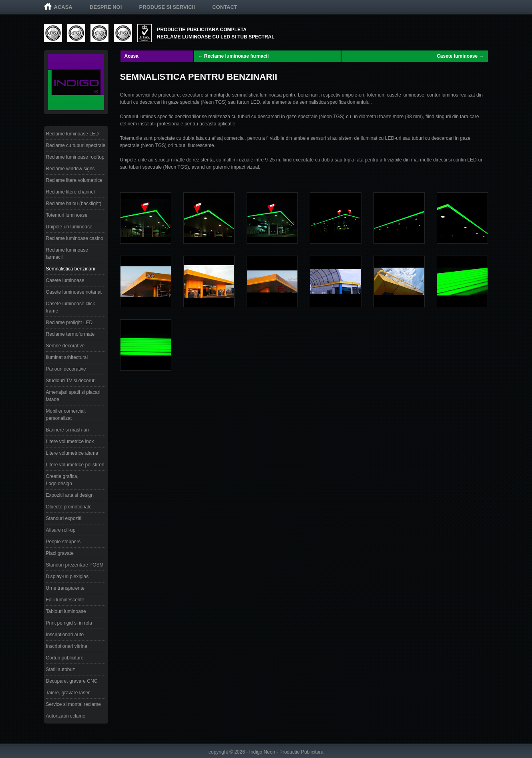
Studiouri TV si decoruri (71, 381)
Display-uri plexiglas (67, 577)
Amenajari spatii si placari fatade (73, 396)
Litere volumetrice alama (72, 453)
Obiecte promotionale (69, 507)
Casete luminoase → (460, 56)
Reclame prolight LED (69, 323)
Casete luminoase (65, 280)
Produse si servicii (167, 7)
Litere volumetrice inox (70, 441)
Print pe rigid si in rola (69, 623)
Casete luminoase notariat (74, 292)
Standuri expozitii (64, 518)
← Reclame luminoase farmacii (234, 56)
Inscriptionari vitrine (67, 646)
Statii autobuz (61, 669)
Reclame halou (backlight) (74, 204)
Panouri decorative (66, 369)
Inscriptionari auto (65, 635)
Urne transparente (65, 588)
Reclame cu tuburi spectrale (76, 145)
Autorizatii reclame (66, 716)
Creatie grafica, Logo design (62, 480)
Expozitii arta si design (70, 495)
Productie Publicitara (301, 752)
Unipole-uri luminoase (69, 227)
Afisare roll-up (61, 530)
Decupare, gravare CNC (72, 681)
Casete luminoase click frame (71, 307)
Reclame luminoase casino (75, 238)
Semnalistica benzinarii (71, 269)
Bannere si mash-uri (67, 430)
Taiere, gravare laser (68, 693)
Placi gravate (60, 553)
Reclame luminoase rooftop (75, 157)
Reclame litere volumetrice (74, 180)
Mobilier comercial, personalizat (66, 415)
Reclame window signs (70, 169)
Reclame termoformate (70, 334)
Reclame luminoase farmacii (67, 254)
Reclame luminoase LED (72, 134)
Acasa (63, 7)
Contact (225, 7)
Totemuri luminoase (67, 215)
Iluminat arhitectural (67, 357)
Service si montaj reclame (73, 704)
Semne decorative (65, 346)
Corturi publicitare (65, 658)
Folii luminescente (65, 600)
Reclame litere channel (70, 192)
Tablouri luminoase (66, 611)
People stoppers (63, 542)
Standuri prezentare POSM (75, 565)
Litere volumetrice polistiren (75, 465)
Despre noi (106, 7)
